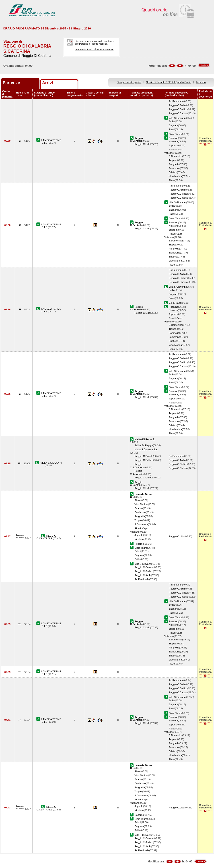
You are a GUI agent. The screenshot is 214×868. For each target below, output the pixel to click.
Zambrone (174, 168)
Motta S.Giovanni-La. (146, 449)
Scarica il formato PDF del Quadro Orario (169, 82)
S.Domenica (175, 156)
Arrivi (48, 83)
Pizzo (172, 180)
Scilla (172, 121)
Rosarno (173, 138)
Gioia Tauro (175, 134)
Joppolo (173, 145)
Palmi (172, 129)
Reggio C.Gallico (178, 109)
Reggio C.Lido (142, 144)
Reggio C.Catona (178, 113)
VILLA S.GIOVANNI (51, 463)
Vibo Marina (175, 176)
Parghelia (174, 164)
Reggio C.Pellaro (144, 460)
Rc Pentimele (176, 101)
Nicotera (173, 141)
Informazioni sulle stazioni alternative (94, 49)
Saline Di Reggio (144, 445)
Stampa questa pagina (129, 82)
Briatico (173, 172)
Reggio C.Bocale (144, 456)
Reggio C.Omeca (144, 478)
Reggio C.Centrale (136, 484)
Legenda (201, 82)
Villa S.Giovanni (177, 118)
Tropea (173, 160)
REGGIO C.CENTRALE (46, 537)
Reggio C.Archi (177, 105)
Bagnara (173, 125)
